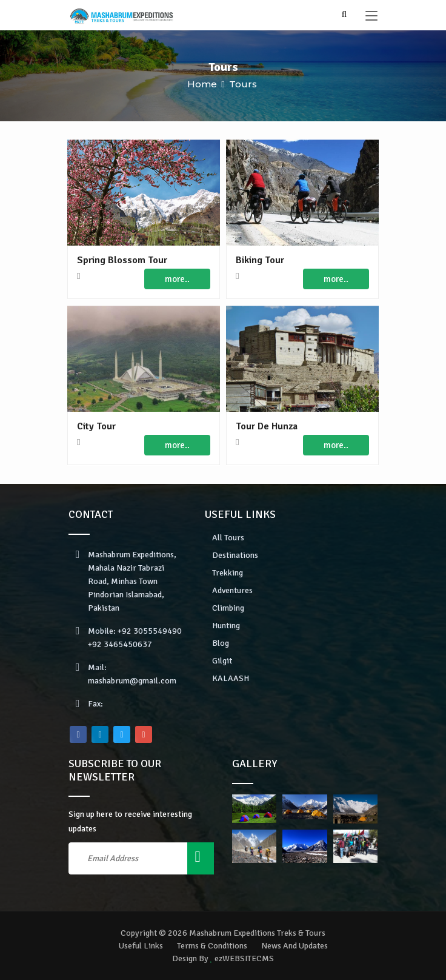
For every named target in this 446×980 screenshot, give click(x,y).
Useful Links (141, 946)
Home (202, 84)
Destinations (235, 555)
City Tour (96, 426)
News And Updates (295, 946)
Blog (221, 643)
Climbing (228, 608)
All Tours (228, 538)
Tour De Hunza (267, 426)
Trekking (228, 573)
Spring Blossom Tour (122, 260)
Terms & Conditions (212, 946)
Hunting (226, 626)
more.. (177, 279)
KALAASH (231, 678)
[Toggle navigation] (371, 16)
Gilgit (222, 661)
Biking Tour (260, 260)
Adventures (232, 590)
